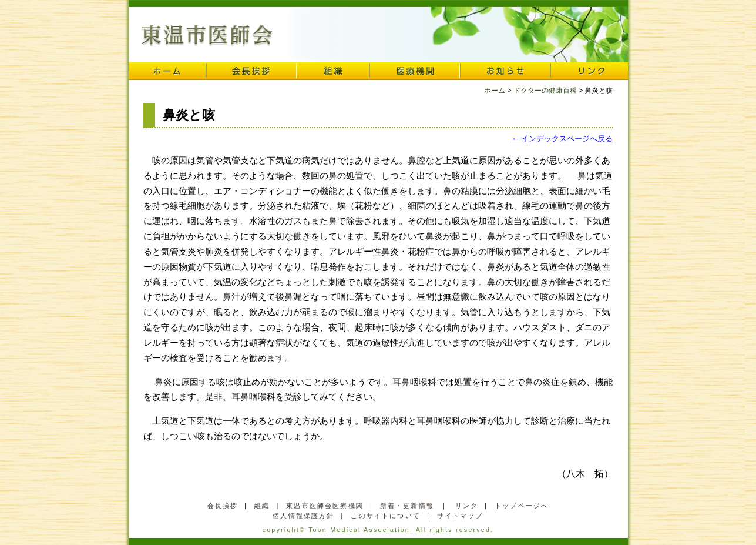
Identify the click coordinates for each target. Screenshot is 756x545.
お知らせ (505, 71)
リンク (589, 71)
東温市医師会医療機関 (325, 506)
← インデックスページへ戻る (562, 138)
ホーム (167, 71)
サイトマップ (460, 516)
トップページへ (522, 506)
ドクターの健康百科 (545, 91)
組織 (333, 71)
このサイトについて (385, 516)
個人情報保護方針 (303, 516)
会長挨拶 (251, 71)
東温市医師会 (207, 36)
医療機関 (415, 71)
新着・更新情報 (407, 506)
